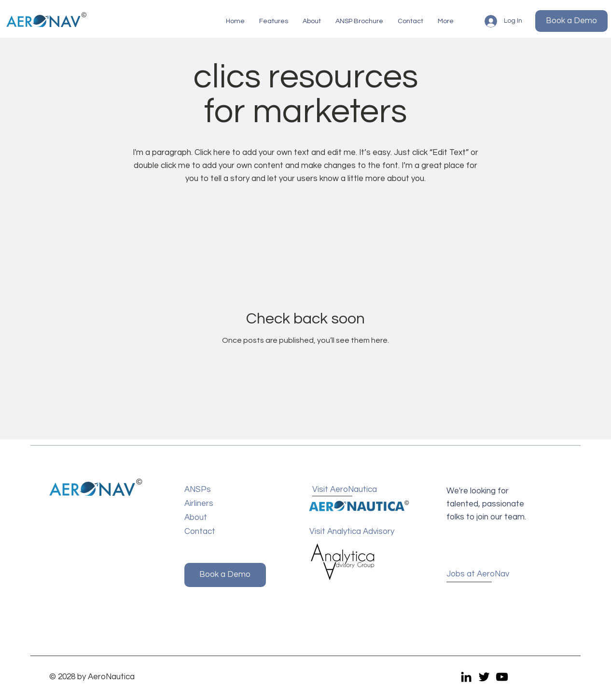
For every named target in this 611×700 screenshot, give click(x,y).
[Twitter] (484, 677)
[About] (219, 518)
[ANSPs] (219, 490)
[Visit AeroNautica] (348, 490)
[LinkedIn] (466, 677)
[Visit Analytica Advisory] (355, 532)
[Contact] (219, 532)
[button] (274, 21)
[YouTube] (502, 677)
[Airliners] (219, 504)
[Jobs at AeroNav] (481, 575)
